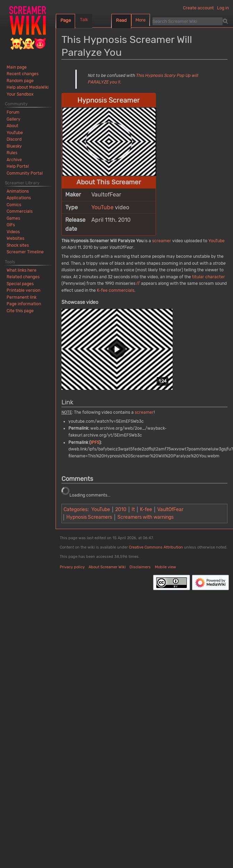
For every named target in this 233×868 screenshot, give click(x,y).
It (133, 510)
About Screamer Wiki (107, 567)
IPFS (95, 442)
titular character (209, 277)
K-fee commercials (116, 290)
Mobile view (165, 567)
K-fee (146, 510)
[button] (117, 349)
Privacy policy (72, 567)
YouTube (102, 207)
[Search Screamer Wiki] (188, 21)
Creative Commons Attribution (156, 547)
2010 (121, 510)
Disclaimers (140, 567)
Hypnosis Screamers (89, 517)
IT (138, 283)
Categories (76, 510)
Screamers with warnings (145, 517)
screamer (162, 241)
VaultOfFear (170, 510)
